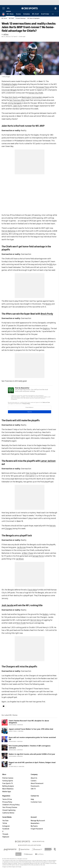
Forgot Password (37, 829)
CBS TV (33, 789)
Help (32, 799)
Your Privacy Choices (10, 807)
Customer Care (36, 802)
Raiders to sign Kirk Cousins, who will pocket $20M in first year (32, 754)
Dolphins (46, 328)
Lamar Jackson (48, 461)
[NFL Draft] (35, 14)
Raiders (45, 614)
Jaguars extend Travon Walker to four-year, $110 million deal (31, 729)
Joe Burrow (21, 547)
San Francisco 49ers (17, 100)
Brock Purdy (47, 314)
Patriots (53, 526)
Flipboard (6, 837)
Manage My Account (38, 821)
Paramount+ (35, 786)
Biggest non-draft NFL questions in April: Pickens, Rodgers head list (32, 763)
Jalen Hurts (18, 106)
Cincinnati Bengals (9, 90)
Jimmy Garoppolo (15, 103)
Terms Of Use (7, 799)
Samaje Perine (38, 556)
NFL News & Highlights (34, 18)
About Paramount (37, 783)
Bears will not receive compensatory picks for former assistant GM (32, 738)
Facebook (6, 829)
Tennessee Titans (42, 87)
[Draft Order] (45, 14)
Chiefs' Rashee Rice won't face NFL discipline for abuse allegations (29, 722)
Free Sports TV (8, 783)
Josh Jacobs (8, 605)
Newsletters (35, 823)
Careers (34, 781)
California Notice (8, 813)
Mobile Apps (7, 792)
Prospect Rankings (21, 18)
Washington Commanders (32, 97)
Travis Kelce (32, 590)
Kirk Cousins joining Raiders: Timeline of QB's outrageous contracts (30, 747)
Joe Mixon (20, 559)
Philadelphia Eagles (9, 84)
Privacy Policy (7, 802)
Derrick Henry (36, 620)
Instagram (6, 826)
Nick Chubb (21, 623)
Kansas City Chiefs (36, 93)
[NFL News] (10, 14)
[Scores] (18, 14)
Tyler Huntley (31, 473)
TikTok (5, 823)
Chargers (9, 529)
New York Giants (11, 97)
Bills (51, 264)
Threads (5, 834)
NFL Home (4, 18)
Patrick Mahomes (9, 231)
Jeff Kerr (6, 34)
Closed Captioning (9, 810)
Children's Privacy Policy (11, 805)
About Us (34, 778)
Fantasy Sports (8, 781)
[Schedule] (26, 14)
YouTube (5, 821)
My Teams (34, 826)
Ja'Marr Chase (27, 553)
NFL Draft (11, 18)
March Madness (8, 789)
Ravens (48, 304)
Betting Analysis (8, 786)
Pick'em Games (8, 778)
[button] (53, 14)
